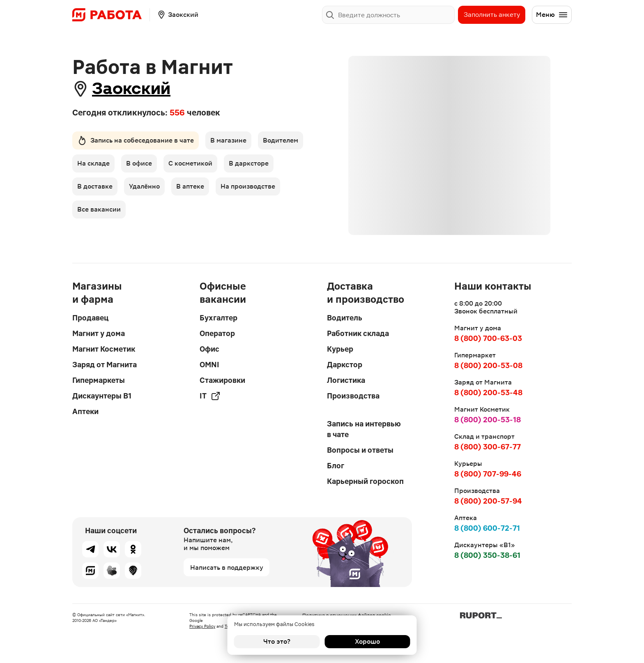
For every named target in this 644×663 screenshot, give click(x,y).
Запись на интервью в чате (364, 429)
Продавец (90, 318)
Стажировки (222, 380)
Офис (209, 349)
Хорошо (367, 641)
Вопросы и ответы (360, 450)
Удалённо (144, 186)
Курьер (340, 349)
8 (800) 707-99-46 (488, 474)
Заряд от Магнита (105, 365)
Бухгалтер (218, 318)
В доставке (95, 186)
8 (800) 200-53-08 (488, 365)
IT (210, 396)
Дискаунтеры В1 (102, 396)
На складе (93, 163)
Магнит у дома (99, 333)
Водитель (345, 318)
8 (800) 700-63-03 (488, 338)
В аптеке (190, 186)
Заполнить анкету (492, 15)
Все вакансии (99, 209)
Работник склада (358, 333)
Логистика (346, 380)
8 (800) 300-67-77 (488, 447)
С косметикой (190, 163)
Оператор (217, 333)
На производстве (248, 186)
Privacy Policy (202, 626)
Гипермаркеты (99, 380)
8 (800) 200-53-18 (488, 420)
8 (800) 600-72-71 (487, 528)
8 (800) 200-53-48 (488, 393)
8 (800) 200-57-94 (488, 501)
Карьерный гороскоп (365, 481)
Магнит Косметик (104, 349)
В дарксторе (249, 163)
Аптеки (85, 411)
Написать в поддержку (227, 567)
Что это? (277, 641)
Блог (336, 466)
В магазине (228, 140)
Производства (353, 396)
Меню (552, 15)
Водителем (281, 140)
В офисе (139, 163)
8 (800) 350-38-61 (487, 555)
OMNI (209, 365)
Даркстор (345, 365)
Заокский (131, 89)
